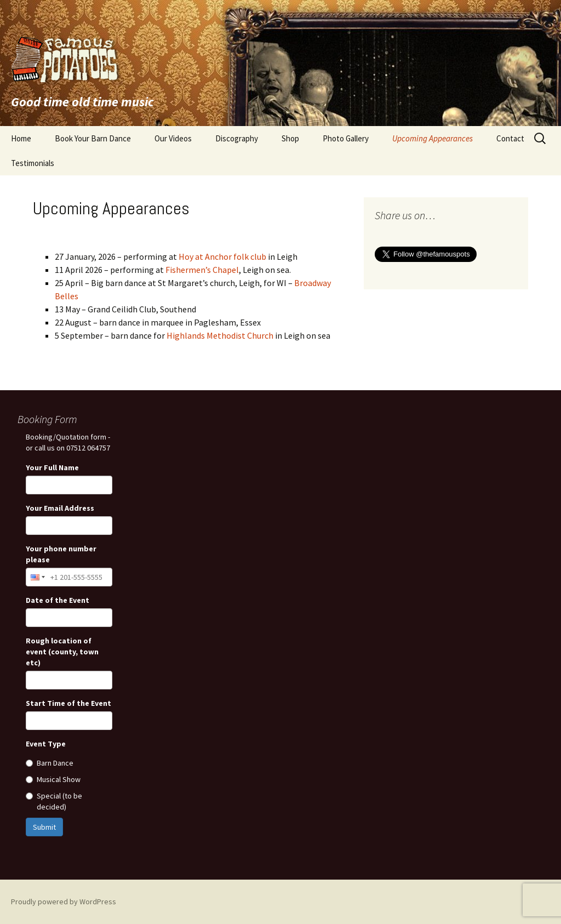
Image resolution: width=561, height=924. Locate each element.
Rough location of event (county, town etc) (62, 652)
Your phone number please (61, 554)
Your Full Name (52, 467)
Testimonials (33, 163)
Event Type (46, 744)
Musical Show (53, 779)
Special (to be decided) (54, 801)
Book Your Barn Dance (93, 138)
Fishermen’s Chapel (202, 270)
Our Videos (173, 138)
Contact (510, 138)
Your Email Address (60, 508)
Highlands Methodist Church (220, 335)
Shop (290, 138)
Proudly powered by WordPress (64, 902)
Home (21, 138)
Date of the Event (58, 600)
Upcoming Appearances (433, 138)
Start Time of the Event (68, 703)
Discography (237, 138)
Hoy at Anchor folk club (222, 256)
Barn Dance (50, 763)
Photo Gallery (346, 138)
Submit (44, 827)
